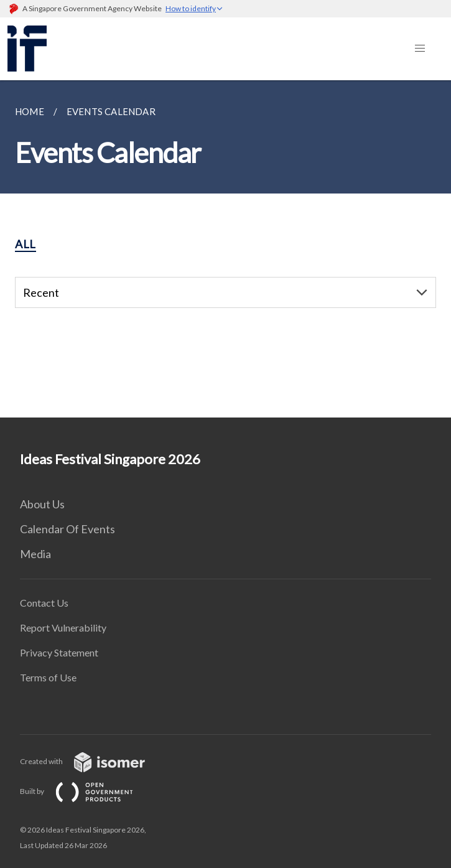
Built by (86, 791)
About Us (42, 504)
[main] (225, 249)
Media (35, 554)
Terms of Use (48, 677)
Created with (92, 761)
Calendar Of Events (67, 529)
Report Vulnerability (63, 628)
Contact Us (44, 603)
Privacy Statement (59, 652)
